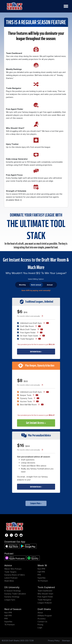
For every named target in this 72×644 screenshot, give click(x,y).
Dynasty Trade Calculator (15, 594)
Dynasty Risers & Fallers (15, 575)
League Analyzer (45, 603)
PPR (39, 575)
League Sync (10, 600)
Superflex (42, 578)
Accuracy (42, 619)
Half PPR (41, 572)
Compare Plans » (36, 503)
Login (40, 628)
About (40, 613)
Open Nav (67, 5)
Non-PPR (41, 569)
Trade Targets (10, 572)
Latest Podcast (11, 578)
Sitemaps (66, 641)
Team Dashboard (45, 591)
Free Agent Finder (45, 597)
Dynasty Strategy (12, 597)
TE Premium (43, 581)
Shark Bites (9, 581)
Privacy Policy (54, 641)
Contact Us (42, 622)
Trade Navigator (44, 600)
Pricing (40, 625)
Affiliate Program (45, 616)
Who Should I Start (45, 594)
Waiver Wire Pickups (13, 569)
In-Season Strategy (13, 591)
